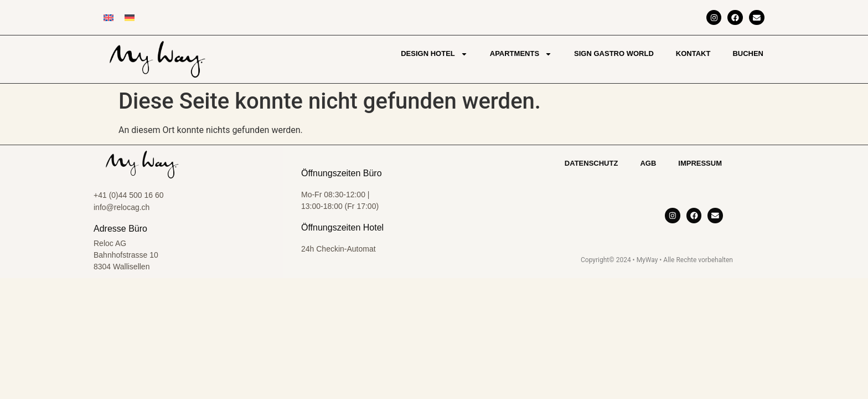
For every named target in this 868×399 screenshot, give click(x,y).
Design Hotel (434, 54)
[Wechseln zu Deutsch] (130, 17)
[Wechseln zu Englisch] (108, 17)
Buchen (748, 53)
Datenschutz (591, 163)
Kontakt (693, 53)
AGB (648, 163)
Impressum (700, 163)
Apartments (521, 54)
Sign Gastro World (614, 53)
